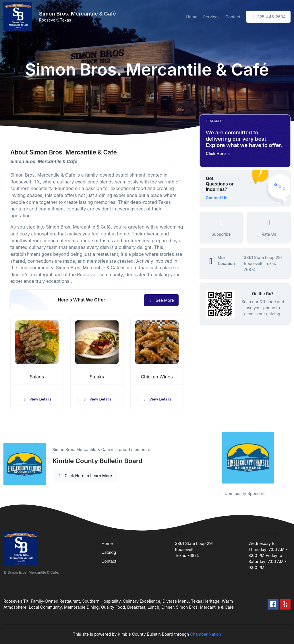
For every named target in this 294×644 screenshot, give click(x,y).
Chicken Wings (157, 377)
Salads (37, 377)
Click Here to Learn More (85, 476)
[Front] (19, 17)
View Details (37, 399)
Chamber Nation (206, 634)
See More (161, 300)
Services (211, 17)
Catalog (109, 552)
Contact (233, 17)
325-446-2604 (268, 17)
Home (192, 17)
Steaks (97, 377)
